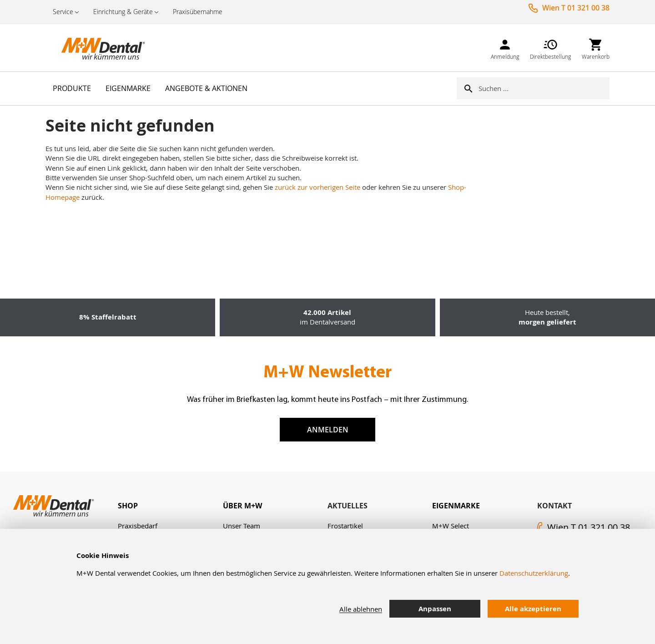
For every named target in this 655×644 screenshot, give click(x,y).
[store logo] (91, 48)
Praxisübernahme (198, 12)
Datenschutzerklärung (534, 573)
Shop (128, 506)
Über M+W (242, 506)
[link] (505, 48)
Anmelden (328, 430)
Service (63, 12)
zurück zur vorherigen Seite (317, 187)
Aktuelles (348, 506)
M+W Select (451, 526)
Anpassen (435, 609)
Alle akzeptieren (533, 609)
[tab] (170, 506)
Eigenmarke (456, 506)
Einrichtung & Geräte (123, 12)
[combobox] (544, 88)
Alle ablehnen (361, 609)
